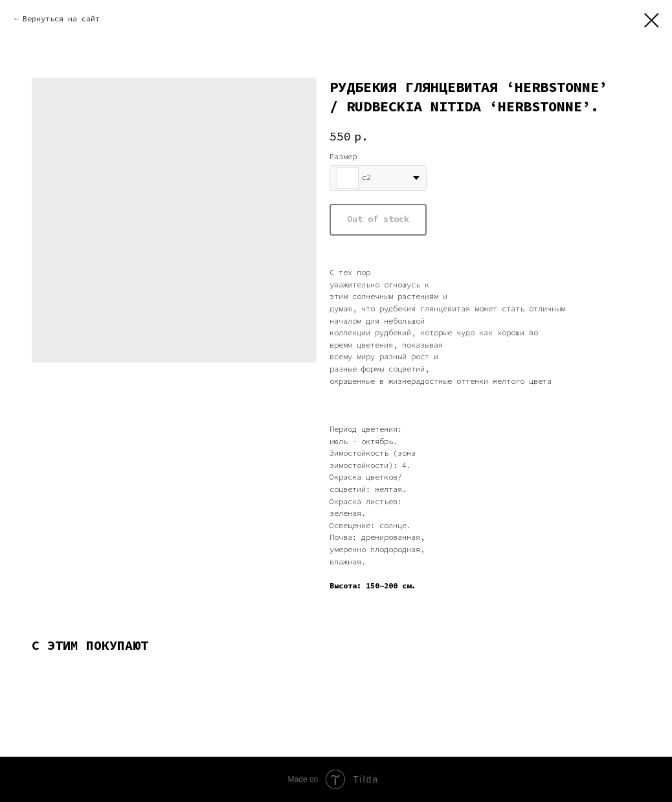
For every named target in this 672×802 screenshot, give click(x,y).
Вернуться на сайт (61, 18)
